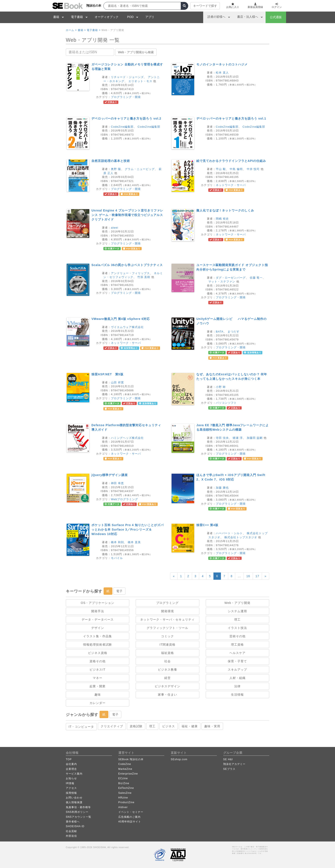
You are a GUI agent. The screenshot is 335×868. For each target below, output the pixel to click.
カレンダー (98, 703)
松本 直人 (222, 73)
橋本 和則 (117, 542)
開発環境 (167, 611)
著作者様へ (73, 822)
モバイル (117, 558)
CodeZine (125, 764)
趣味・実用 (212, 726)
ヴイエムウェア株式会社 (127, 327)
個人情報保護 (74, 802)
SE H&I (228, 759)
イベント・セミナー (131, 812)
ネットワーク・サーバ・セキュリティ (167, 620)
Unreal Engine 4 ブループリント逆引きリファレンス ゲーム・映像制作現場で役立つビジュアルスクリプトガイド (127, 215)
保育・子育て (237, 661)
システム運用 (237, 611)
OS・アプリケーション (98, 603)
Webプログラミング (125, 499)
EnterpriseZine (128, 774)
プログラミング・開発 (126, 97)
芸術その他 (237, 636)
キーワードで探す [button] (205, 6)
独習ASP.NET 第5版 (107, 374)
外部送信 (71, 836)
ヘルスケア (237, 653)
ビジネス (169, 726)
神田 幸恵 (117, 483)
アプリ (150, 17)
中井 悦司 (253, 169)
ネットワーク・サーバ (231, 185)
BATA (220, 332)
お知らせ (71, 778)
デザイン (98, 628)
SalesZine (125, 793)
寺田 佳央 (222, 438)
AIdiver (123, 807)
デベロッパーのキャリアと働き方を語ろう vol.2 (126, 118)
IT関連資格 (167, 645)
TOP (69, 759)
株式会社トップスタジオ (241, 537)
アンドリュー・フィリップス (130, 273)
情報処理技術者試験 (98, 645)
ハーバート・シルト (229, 533)
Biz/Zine (124, 783)
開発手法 (98, 611)
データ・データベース (98, 620)
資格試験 (136, 726)
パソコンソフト (226, 403)
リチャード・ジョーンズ (127, 77)
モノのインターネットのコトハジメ (222, 64)
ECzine (123, 778)
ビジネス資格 (98, 653)
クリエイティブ (112, 726)
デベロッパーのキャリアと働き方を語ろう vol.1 (231, 118)
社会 (167, 661)
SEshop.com (179, 759)
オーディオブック (107, 17)
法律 (237, 686)
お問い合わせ (74, 798)
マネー (98, 678)
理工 (237, 620)
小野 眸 (221, 387)
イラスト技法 (237, 628)
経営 (167, 678)
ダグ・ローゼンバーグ (231, 278)
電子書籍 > (94, 30)
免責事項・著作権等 (78, 807)
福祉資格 (167, 653)
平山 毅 (221, 169)
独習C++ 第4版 (207, 525)
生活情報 (237, 695)
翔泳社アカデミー (234, 764)
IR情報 (70, 783)
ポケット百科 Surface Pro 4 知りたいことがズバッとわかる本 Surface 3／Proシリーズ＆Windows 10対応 (128, 529)
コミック (167, 636)
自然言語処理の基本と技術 (111, 161)
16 (248, 576)
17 (257, 576)
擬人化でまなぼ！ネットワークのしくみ (225, 210)
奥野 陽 (116, 169)
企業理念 (71, 769)
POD (130, 17)
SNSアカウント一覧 (79, 817)
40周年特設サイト (130, 822)
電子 (119, 591)
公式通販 (276, 17)
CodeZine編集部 (122, 127)
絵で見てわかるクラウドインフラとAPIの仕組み (231, 161)
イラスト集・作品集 (98, 636)
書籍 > (82, 30)
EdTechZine (126, 788)
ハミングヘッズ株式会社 (127, 438)
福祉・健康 (190, 726)
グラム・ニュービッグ (140, 169)
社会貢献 (71, 831)
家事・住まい (167, 695)
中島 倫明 (236, 169)
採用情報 (71, 793)
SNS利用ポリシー (77, 812)
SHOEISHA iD (75, 826)
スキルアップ (237, 670)
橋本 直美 (134, 542)
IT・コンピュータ (81, 727)
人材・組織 (237, 678)
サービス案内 (74, 774)
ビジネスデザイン (167, 686)
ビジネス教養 (167, 670)
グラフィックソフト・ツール (167, 628)
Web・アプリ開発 (238, 603)
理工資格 (237, 645)
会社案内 (71, 764)
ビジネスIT (97, 670)
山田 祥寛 (117, 382)
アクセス (71, 788)
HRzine (123, 798)
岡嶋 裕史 (222, 219)
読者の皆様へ (216, 17)
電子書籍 (77, 17)
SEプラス (229, 769)
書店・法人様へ (248, 17)
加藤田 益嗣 (255, 438)
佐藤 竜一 (256, 278)
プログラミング (167, 603)
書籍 (56, 17)
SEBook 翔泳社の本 (131, 759)
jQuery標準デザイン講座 (110, 475)
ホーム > (71, 30)
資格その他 (98, 661)
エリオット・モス (140, 81)
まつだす (234, 332)
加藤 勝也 (222, 488)
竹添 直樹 (144, 277)
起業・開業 (98, 686)
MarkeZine (125, 769)
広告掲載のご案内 (129, 817)
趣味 (98, 695)
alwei (115, 228)
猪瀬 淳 (238, 438)
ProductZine (126, 802)
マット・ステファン (222, 282)
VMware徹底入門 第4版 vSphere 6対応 (121, 319)
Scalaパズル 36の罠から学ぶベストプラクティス (127, 265)
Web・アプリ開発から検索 (136, 52)
